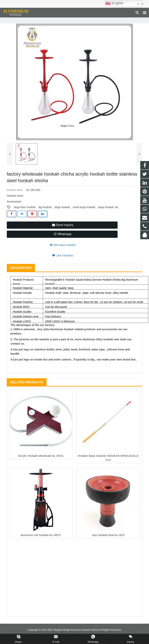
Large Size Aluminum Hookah (63, 20)
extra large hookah (84, 214)
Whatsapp (63, 240)
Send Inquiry (63, 231)
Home (26, 20)
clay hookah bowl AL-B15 (108, 541)
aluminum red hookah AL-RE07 (41, 541)
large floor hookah (25, 214)
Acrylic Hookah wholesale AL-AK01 (41, 462)
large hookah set (108, 214)
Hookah (38, 20)
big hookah (45, 214)
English (114, 3)
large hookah (62, 214)
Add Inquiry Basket (63, 251)
